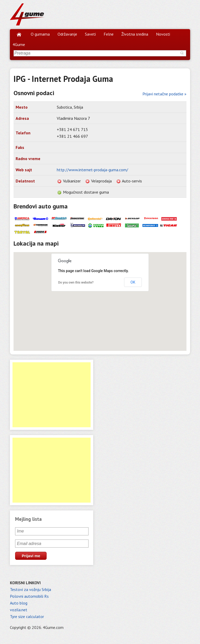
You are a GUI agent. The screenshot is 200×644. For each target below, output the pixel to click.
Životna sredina (135, 34)
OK (133, 282)
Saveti (90, 34)
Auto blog (19, 603)
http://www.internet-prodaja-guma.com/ (92, 170)
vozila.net (19, 610)
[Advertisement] (52, 395)
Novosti (163, 34)
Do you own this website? (76, 282)
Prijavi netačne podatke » (164, 94)
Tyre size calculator (27, 616)
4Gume (19, 44)
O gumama (40, 34)
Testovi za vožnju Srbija (30, 589)
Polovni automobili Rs (29, 596)
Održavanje (67, 34)
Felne (109, 34)
